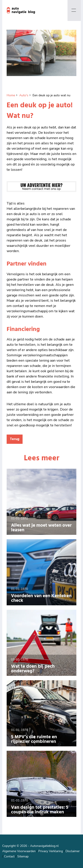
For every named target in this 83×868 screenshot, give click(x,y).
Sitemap (23, 856)
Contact (9, 856)
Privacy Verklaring (51, 851)
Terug (15, 439)
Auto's (24, 95)
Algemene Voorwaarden (19, 851)
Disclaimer (73, 851)
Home (11, 95)
